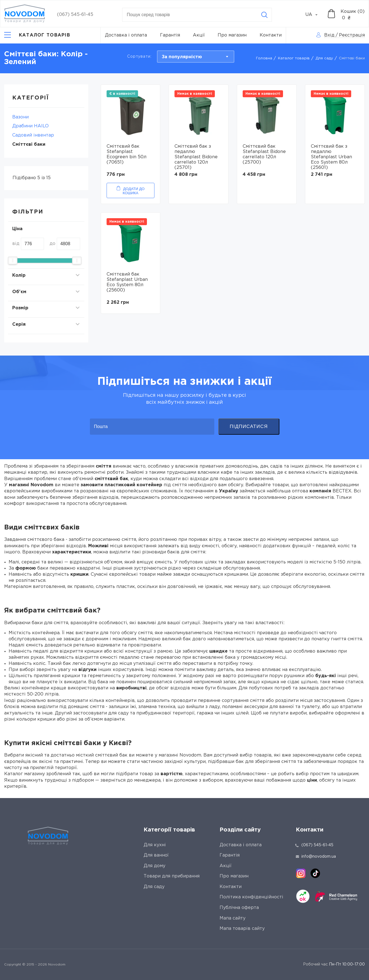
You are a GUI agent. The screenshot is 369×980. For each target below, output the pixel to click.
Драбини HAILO (30, 126)
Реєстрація (352, 35)
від (16, 244)
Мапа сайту (233, 918)
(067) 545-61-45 (75, 15)
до (52, 244)
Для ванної (156, 855)
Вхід (329, 35)
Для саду (324, 58)
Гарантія (170, 35)
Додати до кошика (134, 191)
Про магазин (232, 35)
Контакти (271, 35)
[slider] (13, 261)
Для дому (154, 866)
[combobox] (314, 15)
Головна (264, 58)
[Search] (264, 15)
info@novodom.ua (316, 857)
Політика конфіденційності (251, 897)
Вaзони (20, 117)
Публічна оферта (239, 908)
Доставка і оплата (126, 35)
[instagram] (301, 873)
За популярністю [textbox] (182, 57)
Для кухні (155, 845)
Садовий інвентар (33, 135)
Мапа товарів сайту (242, 929)
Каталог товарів (294, 58)
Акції (199, 35)
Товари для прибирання (172, 876)
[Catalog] (37, 35)
